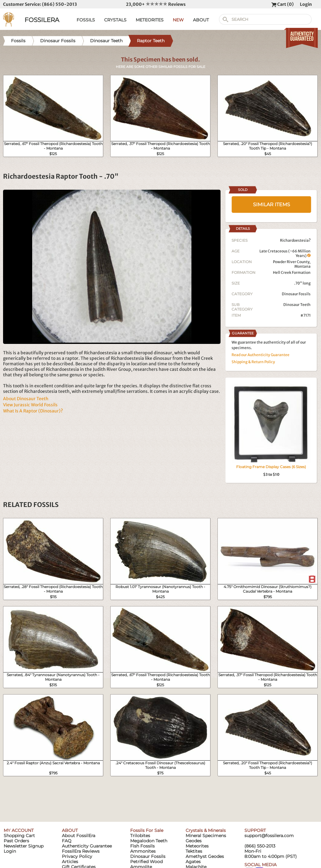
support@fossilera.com (269, 836)
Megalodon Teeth (149, 841)
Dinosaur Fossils (296, 294)
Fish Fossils (142, 846)
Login (306, 4)
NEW (178, 20)
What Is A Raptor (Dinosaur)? (33, 411)
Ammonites (143, 851)
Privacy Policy (77, 856)
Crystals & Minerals (206, 830)
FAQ (67, 841)
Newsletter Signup (24, 846)
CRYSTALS (115, 20)
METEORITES (150, 20)
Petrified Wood (146, 862)
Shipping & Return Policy (253, 362)
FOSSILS (86, 20)
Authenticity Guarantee (87, 846)
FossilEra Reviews (81, 851)
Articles (70, 862)
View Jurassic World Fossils (30, 405)
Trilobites (140, 836)
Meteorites (197, 846)
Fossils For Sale (147, 830)
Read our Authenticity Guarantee (261, 355)
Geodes (194, 841)
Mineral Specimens (206, 836)
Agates (193, 862)
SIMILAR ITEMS (272, 205)
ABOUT (201, 20)
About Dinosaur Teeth (26, 399)
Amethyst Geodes (205, 856)
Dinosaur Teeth (297, 305)
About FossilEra (79, 836)
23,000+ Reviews (156, 4)
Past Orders (16, 841)
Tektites (194, 851)
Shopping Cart (19, 836)
